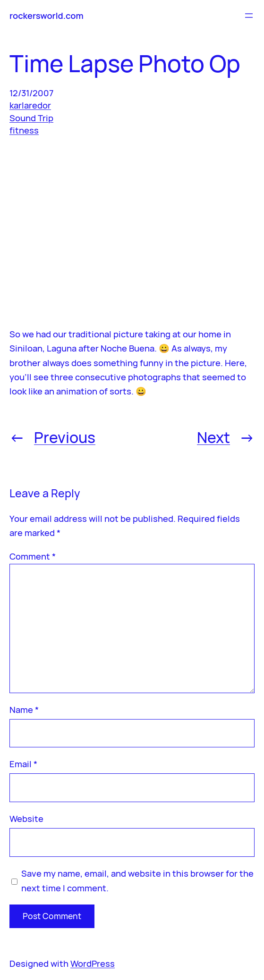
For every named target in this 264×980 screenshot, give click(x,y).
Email (23, 764)
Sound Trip (31, 118)
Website (26, 819)
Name (24, 710)
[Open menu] (249, 16)
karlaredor (30, 105)
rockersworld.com (47, 16)
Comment (33, 556)
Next (213, 437)
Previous (65, 437)
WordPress (93, 963)
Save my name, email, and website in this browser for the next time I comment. (137, 880)
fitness (24, 130)
